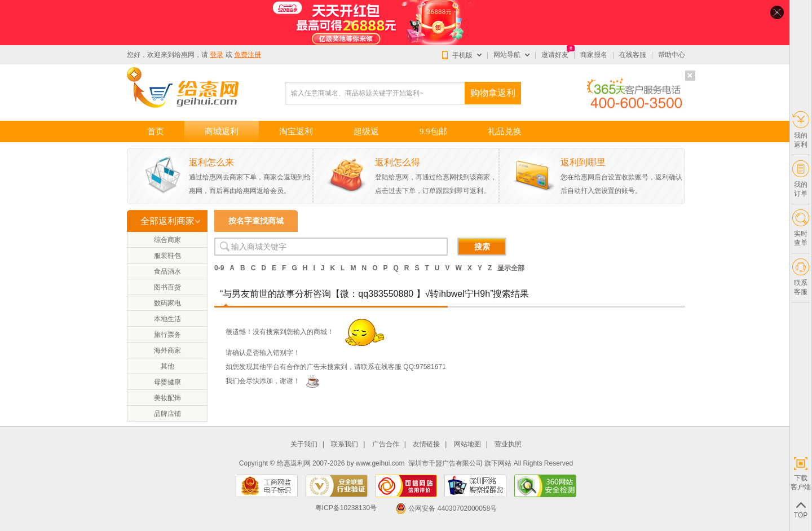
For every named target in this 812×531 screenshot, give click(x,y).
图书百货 (167, 287)
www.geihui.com (380, 463)
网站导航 (507, 55)
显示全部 (511, 268)
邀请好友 (555, 55)
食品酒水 (167, 271)
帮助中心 (672, 55)
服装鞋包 (167, 256)
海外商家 (167, 350)
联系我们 (345, 444)
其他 (167, 366)
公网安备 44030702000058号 (446, 508)
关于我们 (304, 444)
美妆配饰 (167, 398)
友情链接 (426, 444)
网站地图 (467, 444)
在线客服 (633, 55)
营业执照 (508, 444)
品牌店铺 (167, 414)
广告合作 (386, 444)
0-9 (219, 268)
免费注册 (248, 55)
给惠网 (184, 55)
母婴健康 (167, 382)
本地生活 (167, 319)
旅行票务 (167, 335)
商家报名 (594, 55)
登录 (217, 55)
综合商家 (167, 240)
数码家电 (167, 303)
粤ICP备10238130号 (346, 508)
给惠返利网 (294, 463)
